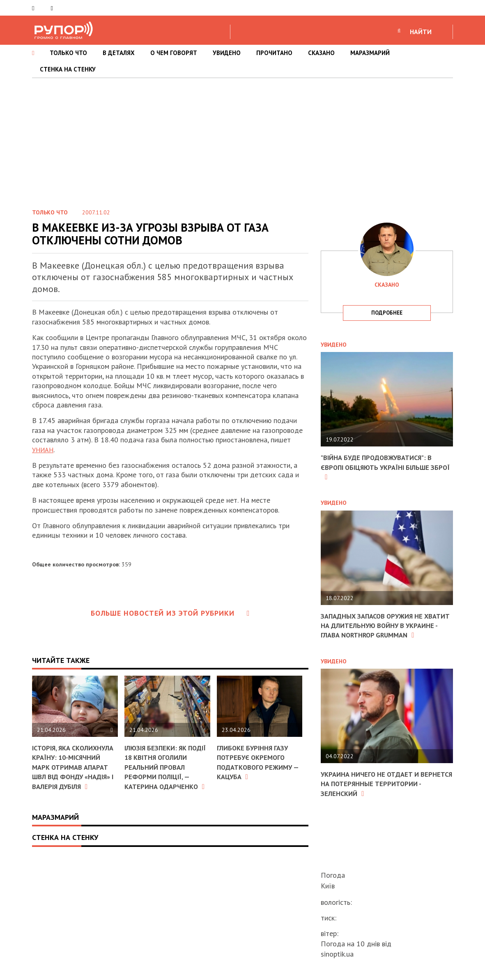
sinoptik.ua (337, 954)
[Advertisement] (242, 140)
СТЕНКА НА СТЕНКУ (68, 69)
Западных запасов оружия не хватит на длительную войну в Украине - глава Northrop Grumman (382, 630)
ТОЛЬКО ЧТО (68, 53)
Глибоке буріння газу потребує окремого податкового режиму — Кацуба (258, 762)
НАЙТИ (421, 32)
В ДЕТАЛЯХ (119, 53)
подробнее (387, 313)
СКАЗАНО (321, 53)
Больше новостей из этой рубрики (170, 613)
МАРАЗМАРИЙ (370, 53)
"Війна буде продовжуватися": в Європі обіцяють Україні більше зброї (382, 467)
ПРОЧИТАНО (274, 53)
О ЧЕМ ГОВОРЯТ (174, 53)
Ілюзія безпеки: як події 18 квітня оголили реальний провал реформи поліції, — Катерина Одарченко (161, 772)
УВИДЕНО (227, 53)
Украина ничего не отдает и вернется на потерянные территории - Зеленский (374, 793)
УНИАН (44, 450)
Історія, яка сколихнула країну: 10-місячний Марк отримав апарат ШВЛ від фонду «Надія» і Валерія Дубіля (72, 772)
